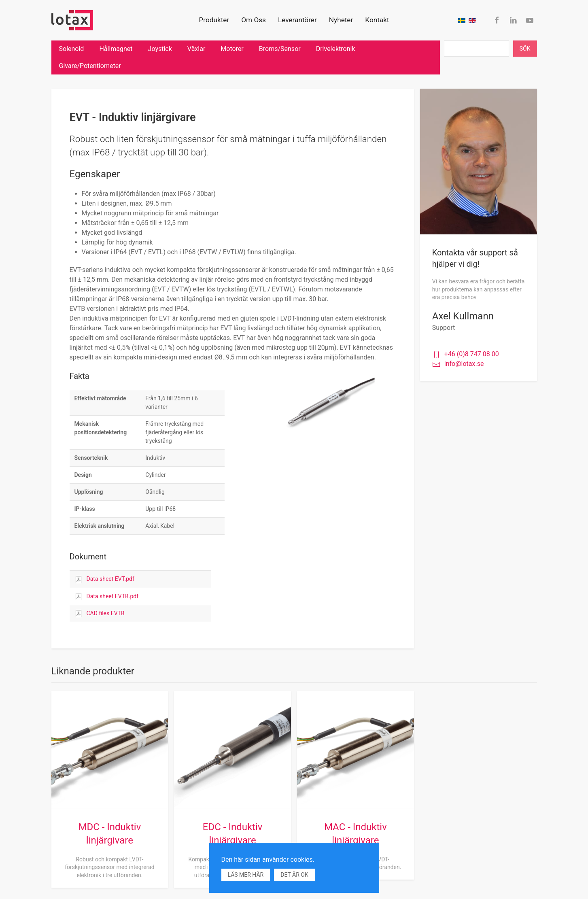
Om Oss (254, 20)
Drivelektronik (336, 49)
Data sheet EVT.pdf (110, 579)
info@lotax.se (458, 364)
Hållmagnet (116, 49)
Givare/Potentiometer (90, 66)
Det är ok (294, 875)
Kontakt (377, 20)
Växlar (196, 49)
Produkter (214, 20)
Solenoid (72, 49)
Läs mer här (246, 875)
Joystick (160, 49)
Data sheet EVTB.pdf (113, 596)
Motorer (232, 49)
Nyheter (341, 20)
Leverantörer (297, 20)
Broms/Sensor (280, 49)
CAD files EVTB (106, 613)
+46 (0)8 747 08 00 (466, 354)
